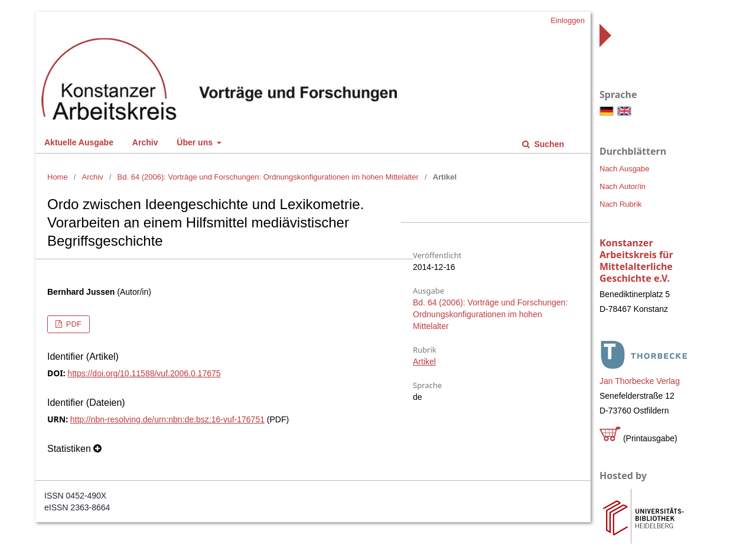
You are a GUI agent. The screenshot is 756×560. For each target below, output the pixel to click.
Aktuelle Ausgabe (79, 142)
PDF (73, 324)
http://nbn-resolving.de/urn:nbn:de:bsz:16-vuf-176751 (167, 419)
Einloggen (568, 20)
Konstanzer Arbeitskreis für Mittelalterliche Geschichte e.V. (636, 261)
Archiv (145, 142)
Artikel (424, 362)
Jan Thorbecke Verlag (640, 381)
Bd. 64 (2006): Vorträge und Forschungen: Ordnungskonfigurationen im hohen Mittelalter (268, 177)
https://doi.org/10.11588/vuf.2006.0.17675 (144, 373)
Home (58, 177)
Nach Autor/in (623, 186)
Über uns (196, 142)
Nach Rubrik (621, 204)
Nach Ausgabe (625, 169)
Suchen (548, 144)
